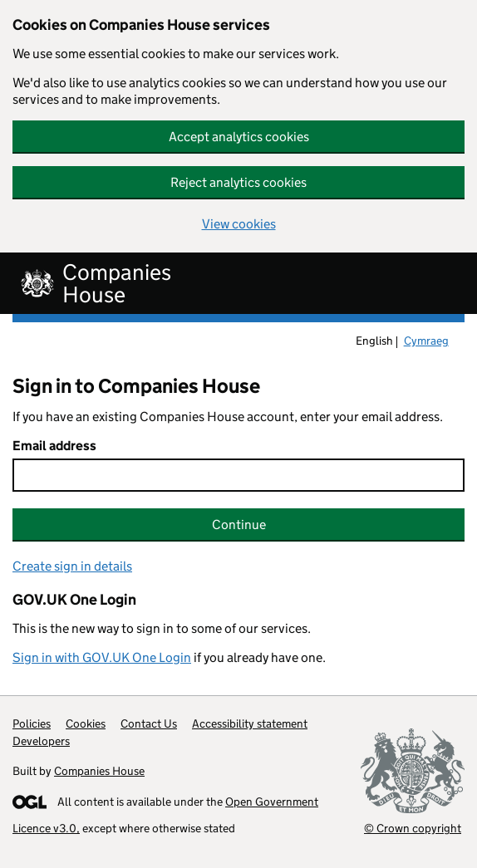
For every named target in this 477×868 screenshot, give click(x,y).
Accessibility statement (250, 723)
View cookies (239, 224)
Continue (239, 525)
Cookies (86, 723)
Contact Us (149, 723)
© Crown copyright (413, 828)
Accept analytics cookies (239, 137)
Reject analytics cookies (238, 182)
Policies (32, 723)
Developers (41, 741)
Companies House (99, 771)
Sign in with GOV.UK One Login (102, 657)
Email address (54, 446)
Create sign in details (72, 566)
